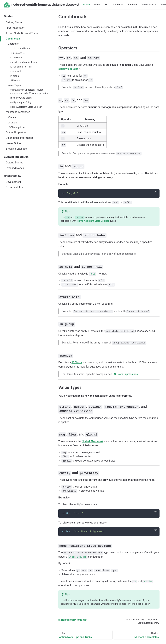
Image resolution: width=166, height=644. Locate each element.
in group (15, 76)
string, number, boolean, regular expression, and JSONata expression (29, 91)
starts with (16, 71)
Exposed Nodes (15, 168)
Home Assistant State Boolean (26, 107)
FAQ (107, 5)
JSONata (15, 81)
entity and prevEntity (21, 102)
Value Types (14, 85)
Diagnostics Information (20, 138)
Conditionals (13, 39)
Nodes (98, 5)
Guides (87, 5)
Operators (13, 44)
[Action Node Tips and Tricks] (85, 634)
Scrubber (132, 5)
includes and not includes (24, 62)
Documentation (15, 187)
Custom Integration (16, 157)
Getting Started (15, 22)
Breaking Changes (16, 149)
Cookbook (118, 5)
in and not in (17, 58)
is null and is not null (21, 67)
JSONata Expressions (125, 373)
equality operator (68, 69)
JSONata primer (17, 127)
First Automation (15, 28)
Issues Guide (13, 143)
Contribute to (12, 176)
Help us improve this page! (73, 618)
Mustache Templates (18, 112)
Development (13, 182)
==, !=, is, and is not (20, 49)
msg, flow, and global (21, 98)
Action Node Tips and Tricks (22, 33)
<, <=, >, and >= (18, 53)
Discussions (147, 5)
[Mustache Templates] (137, 634)
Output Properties (16, 132)
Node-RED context (92, 440)
